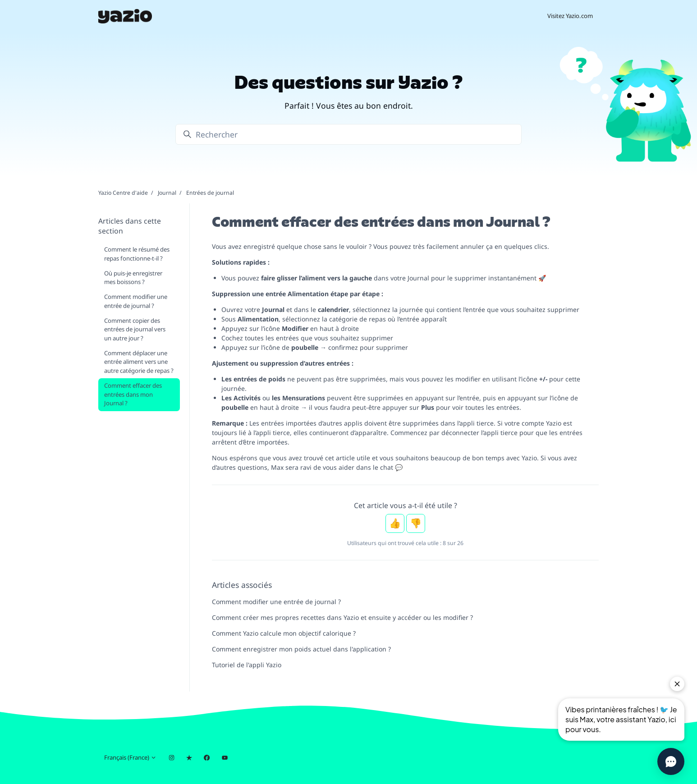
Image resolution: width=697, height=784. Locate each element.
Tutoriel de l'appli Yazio (247, 665)
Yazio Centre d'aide (123, 193)
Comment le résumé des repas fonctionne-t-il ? (137, 254)
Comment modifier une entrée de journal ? (276, 602)
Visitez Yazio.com (570, 16)
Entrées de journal (210, 193)
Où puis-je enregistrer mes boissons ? (133, 278)
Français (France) (130, 757)
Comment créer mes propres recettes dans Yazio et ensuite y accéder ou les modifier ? (342, 617)
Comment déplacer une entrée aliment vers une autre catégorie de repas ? (139, 362)
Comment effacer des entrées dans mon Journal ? (133, 394)
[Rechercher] (348, 134)
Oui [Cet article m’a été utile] (395, 523)
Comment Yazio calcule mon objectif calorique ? (284, 633)
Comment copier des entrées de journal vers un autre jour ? (135, 329)
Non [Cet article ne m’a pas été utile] (416, 523)
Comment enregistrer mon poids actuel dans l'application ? (301, 649)
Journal (167, 193)
